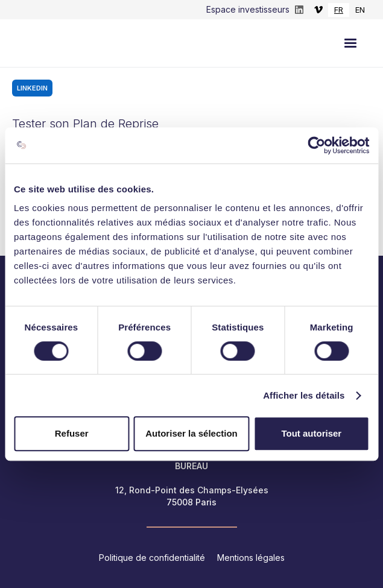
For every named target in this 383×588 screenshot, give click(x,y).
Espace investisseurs (248, 9)
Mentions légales (251, 558)
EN (360, 10)
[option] (360, 10)
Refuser (72, 433)
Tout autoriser (311, 433)
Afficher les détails (304, 395)
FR (339, 10)
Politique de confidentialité (152, 558)
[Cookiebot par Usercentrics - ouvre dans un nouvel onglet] (316, 145)
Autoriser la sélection (191, 433)
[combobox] (339, 10)
